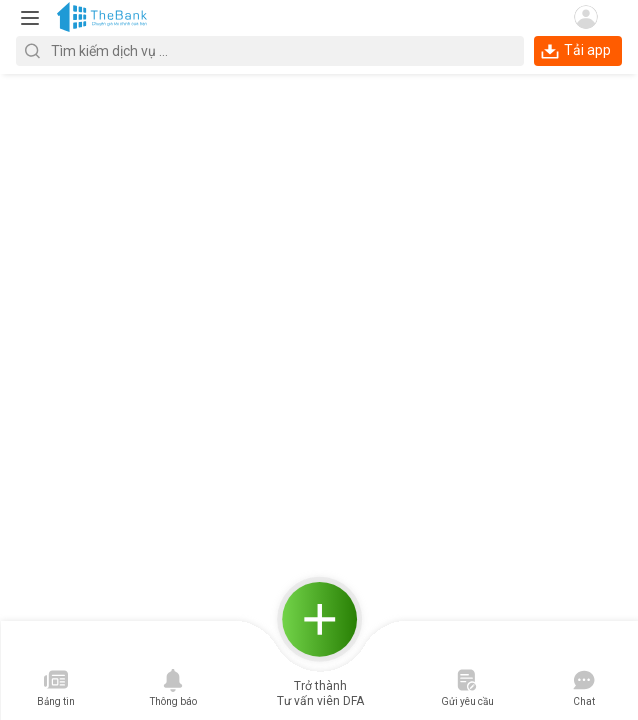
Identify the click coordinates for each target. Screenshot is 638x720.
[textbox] (270, 51)
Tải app (576, 50)
